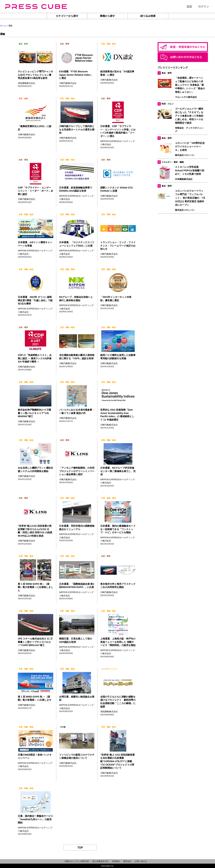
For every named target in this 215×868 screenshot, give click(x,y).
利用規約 (116, 861)
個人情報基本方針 (100, 861)
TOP (80, 848)
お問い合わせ (141, 861)
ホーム (3, 26)
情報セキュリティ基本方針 (77, 861)
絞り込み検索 (148, 16)
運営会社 (127, 861)
